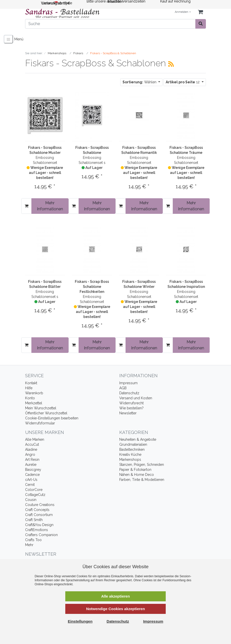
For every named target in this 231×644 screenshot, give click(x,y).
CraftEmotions (37, 530)
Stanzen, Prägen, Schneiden (142, 465)
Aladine (31, 449)
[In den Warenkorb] (26, 206)
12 (183, 82)
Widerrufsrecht (131, 403)
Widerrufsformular (40, 423)
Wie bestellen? (131, 408)
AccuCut (32, 444)
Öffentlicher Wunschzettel (46, 413)
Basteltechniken (132, 449)
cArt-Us (31, 480)
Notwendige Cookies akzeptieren (115, 609)
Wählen (140, 82)
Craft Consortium (39, 515)
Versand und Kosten (136, 398)
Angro (30, 455)
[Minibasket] (200, 12)
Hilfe (29, 388)
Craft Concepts (37, 510)
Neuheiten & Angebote (138, 439)
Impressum (128, 383)
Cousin (31, 500)
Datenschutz (129, 393)
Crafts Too (33, 540)
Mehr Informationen (50, 206)
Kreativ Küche (130, 455)
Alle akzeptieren (115, 596)
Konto (30, 398)
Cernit (30, 485)
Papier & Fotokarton (135, 470)
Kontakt (31, 383)
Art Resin (32, 460)
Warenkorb (34, 393)
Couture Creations (40, 505)
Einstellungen (80, 621)
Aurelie (31, 465)
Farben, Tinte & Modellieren (142, 480)
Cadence (32, 475)
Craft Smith (34, 520)
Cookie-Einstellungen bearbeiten (52, 418)
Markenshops (130, 460)
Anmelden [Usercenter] (183, 12)
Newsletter (128, 413)
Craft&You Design (39, 525)
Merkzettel (34, 403)
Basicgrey (33, 470)
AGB (123, 388)
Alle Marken (35, 439)
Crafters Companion (41, 535)
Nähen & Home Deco (137, 475)
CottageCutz (35, 495)
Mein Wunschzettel (41, 408)
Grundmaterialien (133, 444)
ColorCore (34, 490)
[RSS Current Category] (171, 64)
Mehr (29, 545)
